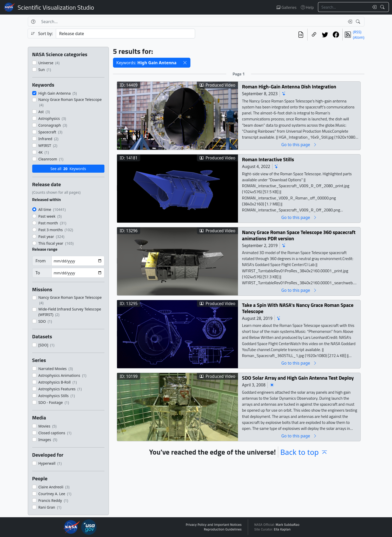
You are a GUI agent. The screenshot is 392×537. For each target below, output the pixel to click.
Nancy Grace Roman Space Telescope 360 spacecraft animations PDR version (299, 235)
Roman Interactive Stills (268, 159)
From (41, 261)
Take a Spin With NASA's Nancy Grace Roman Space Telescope (298, 308)
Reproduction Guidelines (223, 529)
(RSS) (357, 32)
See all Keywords (68, 169)
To (38, 273)
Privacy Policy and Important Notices (214, 525)
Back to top (304, 452)
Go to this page (299, 144)
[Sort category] (125, 34)
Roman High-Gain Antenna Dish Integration (289, 86)
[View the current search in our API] (301, 35)
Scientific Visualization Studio (56, 7)
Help (307, 7)
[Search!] (383, 7)
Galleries (286, 7)
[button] (185, 63)
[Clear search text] (373, 7)
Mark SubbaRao (288, 525)
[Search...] (344, 7)
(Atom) (359, 37)
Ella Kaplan (282, 529)
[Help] (33, 22)
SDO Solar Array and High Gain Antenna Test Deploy (298, 378)
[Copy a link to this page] (314, 35)
